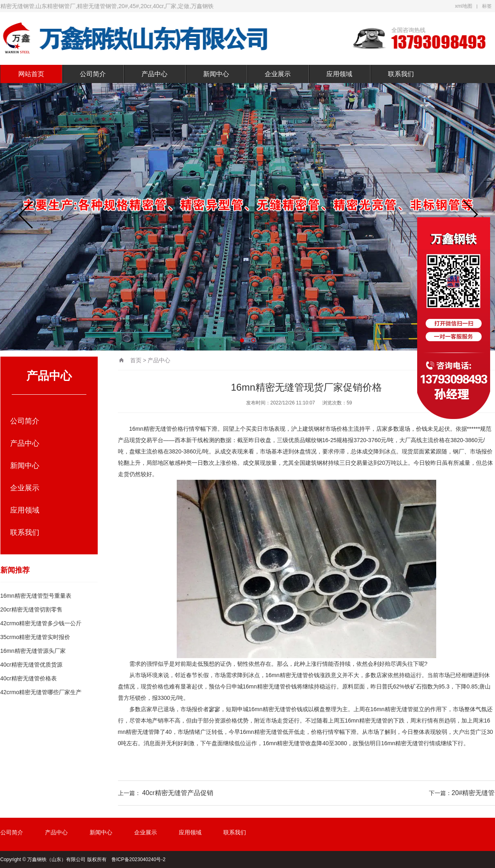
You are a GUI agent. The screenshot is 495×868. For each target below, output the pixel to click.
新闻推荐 (15, 570)
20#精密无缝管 (473, 793)
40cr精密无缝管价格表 (29, 678)
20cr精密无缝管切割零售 (31, 609)
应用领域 (339, 74)
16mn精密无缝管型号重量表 (36, 596)
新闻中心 (216, 74)
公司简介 (93, 74)
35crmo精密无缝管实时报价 (35, 637)
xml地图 (464, 6)
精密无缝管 (158, 429)
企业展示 (278, 74)
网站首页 (31, 74)
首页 (136, 360)
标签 (487, 6)
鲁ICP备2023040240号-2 (138, 859)
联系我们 (401, 74)
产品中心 (154, 74)
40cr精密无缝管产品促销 (177, 793)
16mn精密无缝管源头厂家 (33, 651)
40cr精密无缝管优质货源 (31, 665)
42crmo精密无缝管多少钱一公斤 (41, 623)
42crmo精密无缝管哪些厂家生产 (41, 692)
